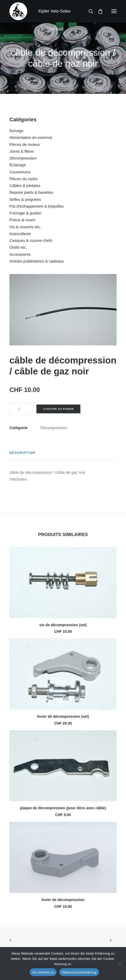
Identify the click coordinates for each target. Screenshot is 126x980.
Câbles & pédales (25, 186)
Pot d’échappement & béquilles (37, 206)
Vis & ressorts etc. (25, 227)
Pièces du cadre (24, 179)
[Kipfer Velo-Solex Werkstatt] (18, 11)
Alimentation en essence (31, 137)
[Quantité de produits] (21, 409)
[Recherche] (89, 11)
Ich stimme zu (43, 972)
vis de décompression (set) (63, 625)
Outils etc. (18, 247)
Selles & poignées (25, 199)
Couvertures (20, 172)
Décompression (23, 158)
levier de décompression (63, 900)
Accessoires (20, 254)
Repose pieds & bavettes (31, 192)
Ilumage (16, 131)
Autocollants (20, 234)
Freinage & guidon (26, 213)
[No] (119, 964)
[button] (114, 11)
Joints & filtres (22, 151)
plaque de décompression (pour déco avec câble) (63, 808)
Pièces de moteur (25, 144)
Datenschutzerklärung (79, 972)
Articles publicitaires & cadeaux (37, 261)
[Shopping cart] (98, 11)
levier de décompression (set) (63, 716)
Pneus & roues (22, 220)
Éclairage (18, 165)
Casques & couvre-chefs (31, 240)
